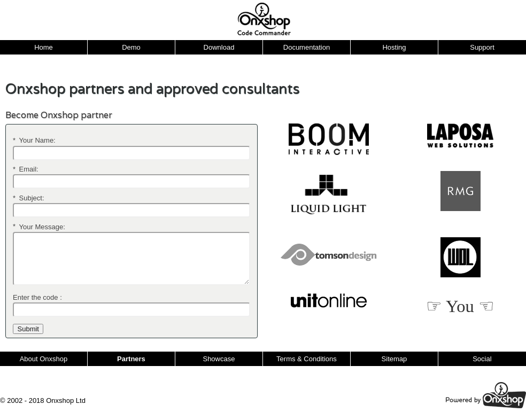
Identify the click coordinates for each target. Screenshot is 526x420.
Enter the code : (37, 297)
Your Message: (39, 226)
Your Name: (34, 140)
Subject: (29, 198)
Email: (26, 169)
